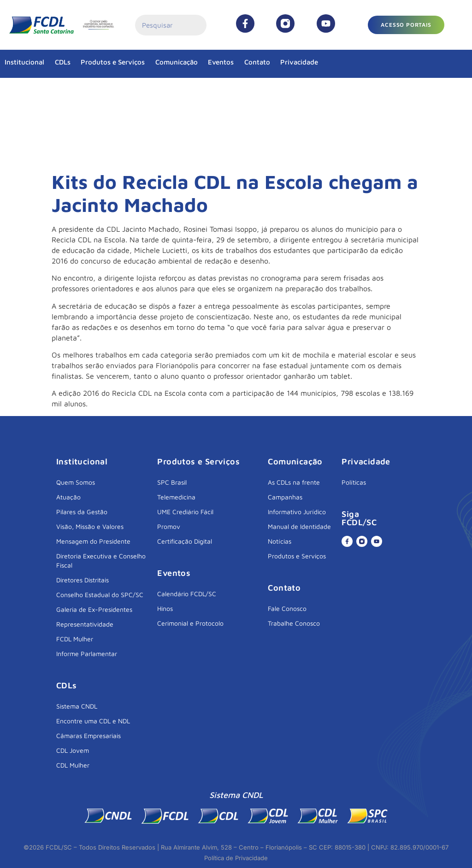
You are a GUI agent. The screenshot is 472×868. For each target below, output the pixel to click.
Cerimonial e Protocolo (190, 623)
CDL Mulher (73, 765)
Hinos (165, 608)
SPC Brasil (172, 482)
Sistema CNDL (77, 706)
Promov (169, 526)
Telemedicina (176, 497)
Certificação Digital (185, 541)
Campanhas (285, 497)
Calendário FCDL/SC (187, 594)
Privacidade (299, 62)
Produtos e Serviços (113, 62)
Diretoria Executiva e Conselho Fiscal (101, 560)
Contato (257, 62)
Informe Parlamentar (87, 654)
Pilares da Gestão (82, 512)
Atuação (68, 497)
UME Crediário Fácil (185, 512)
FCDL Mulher (75, 639)
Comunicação (177, 62)
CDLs (63, 62)
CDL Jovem (73, 750)
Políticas (354, 482)
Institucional (24, 62)
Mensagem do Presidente (93, 541)
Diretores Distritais (83, 580)
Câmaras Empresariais (88, 736)
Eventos (221, 62)
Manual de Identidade (299, 526)
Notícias (280, 541)
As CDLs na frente (294, 482)
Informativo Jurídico (297, 512)
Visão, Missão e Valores (90, 526)
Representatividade (85, 624)
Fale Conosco (287, 608)
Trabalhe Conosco (294, 623)
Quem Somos (76, 482)
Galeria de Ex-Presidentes (94, 609)
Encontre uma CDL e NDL (93, 721)
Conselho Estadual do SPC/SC (100, 595)
